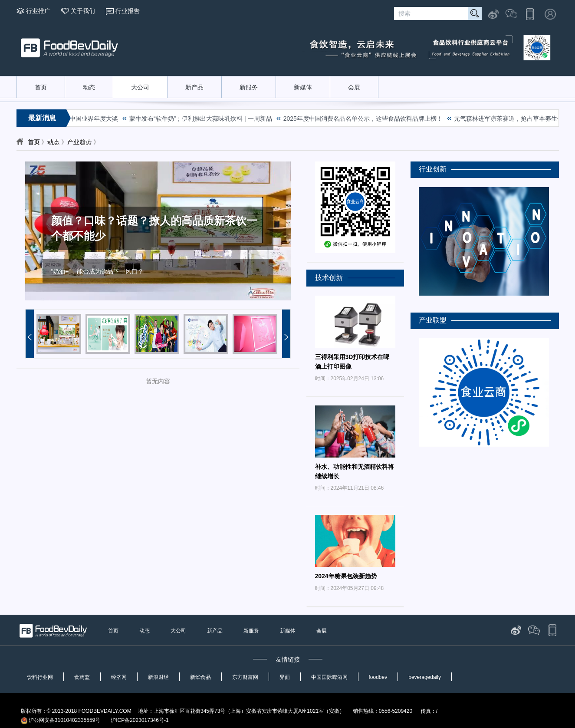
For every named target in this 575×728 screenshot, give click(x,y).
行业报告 (128, 11)
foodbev (378, 677)
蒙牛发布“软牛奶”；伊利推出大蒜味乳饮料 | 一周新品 (202, 119)
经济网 (119, 677)
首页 (41, 87)
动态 (89, 87)
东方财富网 (245, 677)
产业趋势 (79, 142)
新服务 (249, 87)
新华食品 (200, 677)
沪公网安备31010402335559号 (61, 720)
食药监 (82, 677)
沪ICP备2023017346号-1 (140, 720)
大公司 (140, 87)
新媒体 (303, 87)
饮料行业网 (40, 677)
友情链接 (288, 659)
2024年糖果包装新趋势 (346, 576)
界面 (285, 677)
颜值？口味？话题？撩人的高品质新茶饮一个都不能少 (154, 228)
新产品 (194, 87)
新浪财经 (158, 677)
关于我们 (83, 11)
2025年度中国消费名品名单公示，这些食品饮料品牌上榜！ (364, 119)
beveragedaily (425, 677)
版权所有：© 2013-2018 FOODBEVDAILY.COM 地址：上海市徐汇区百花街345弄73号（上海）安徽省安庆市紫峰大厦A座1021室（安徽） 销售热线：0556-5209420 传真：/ (229, 711)
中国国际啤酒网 (329, 677)
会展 (354, 87)
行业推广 (38, 11)
